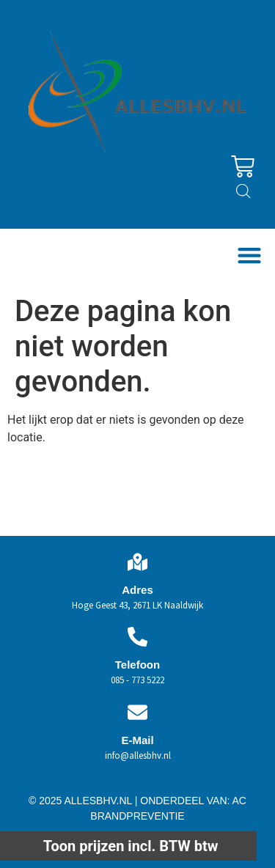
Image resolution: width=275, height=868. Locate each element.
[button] (249, 255)
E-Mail (137, 740)
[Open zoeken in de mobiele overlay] (243, 191)
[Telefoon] (137, 637)
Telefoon (137, 665)
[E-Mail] (137, 712)
